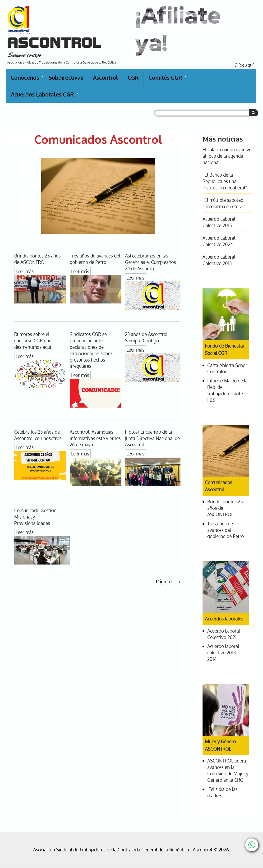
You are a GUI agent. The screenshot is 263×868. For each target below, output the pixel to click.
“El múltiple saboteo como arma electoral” (224, 203)
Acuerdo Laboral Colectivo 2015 (219, 222)
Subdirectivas (66, 77)
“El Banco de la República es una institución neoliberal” (225, 181)
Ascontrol (105, 77)
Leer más (25, 271)
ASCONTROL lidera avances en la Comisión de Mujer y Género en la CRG (228, 770)
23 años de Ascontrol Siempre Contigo (146, 337)
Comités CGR (168, 80)
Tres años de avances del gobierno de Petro (95, 259)
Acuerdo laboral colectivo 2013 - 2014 (223, 653)
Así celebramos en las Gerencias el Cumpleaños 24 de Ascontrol (150, 262)
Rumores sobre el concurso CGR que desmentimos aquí (33, 341)
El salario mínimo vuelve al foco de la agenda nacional (227, 156)
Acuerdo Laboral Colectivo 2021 (224, 634)
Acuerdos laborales (224, 619)
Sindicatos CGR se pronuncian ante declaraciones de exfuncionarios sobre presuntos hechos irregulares (91, 350)
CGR (133, 77)
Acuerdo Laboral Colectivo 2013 (219, 260)
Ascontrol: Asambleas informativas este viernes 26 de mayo (95, 438)
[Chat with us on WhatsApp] (252, 845)
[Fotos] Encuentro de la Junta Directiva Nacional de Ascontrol (152, 438)
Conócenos (27, 80)
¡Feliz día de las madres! (222, 792)
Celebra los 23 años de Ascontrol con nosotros (38, 435)
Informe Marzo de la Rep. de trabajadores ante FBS (227, 390)
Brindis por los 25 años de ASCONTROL (37, 259)
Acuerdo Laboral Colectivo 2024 (219, 241)
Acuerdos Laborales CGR (45, 97)
